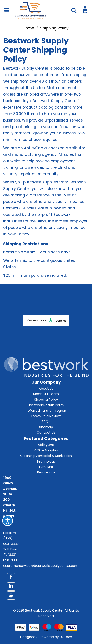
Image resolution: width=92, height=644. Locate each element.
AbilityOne (46, 445)
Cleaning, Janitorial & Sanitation (46, 456)
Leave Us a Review (46, 416)
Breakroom (46, 472)
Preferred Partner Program (46, 410)
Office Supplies (46, 450)
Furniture (46, 467)
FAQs (46, 421)
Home (28, 28)
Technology (46, 461)
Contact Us (46, 432)
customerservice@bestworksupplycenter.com (41, 566)
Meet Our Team (46, 394)
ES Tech (66, 637)
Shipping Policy (46, 399)
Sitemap (46, 427)
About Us (46, 388)
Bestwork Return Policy (46, 405)
